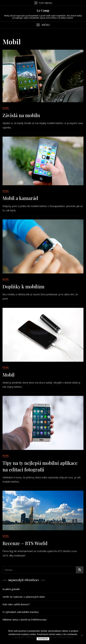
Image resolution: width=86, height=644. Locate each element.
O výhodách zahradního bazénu (21, 612)
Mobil (6, 108)
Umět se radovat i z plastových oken (24, 597)
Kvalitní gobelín (11, 589)
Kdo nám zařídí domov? (16, 604)
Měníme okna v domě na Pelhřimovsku (25, 619)
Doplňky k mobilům (23, 286)
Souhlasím (43, 639)
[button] (43, 25)
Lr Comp (43, 10)
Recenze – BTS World (25, 543)
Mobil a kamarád (20, 198)
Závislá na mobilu (21, 115)
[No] (82, 635)
